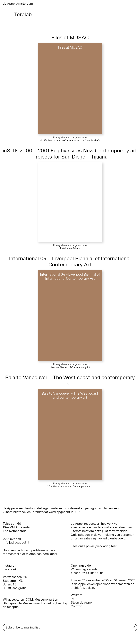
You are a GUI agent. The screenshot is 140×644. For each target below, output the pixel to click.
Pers (74, 599)
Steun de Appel (82, 603)
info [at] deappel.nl (16, 542)
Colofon (76, 606)
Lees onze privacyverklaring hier (94, 546)
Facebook (10, 569)
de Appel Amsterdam (18, 4)
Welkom (76, 595)
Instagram (10, 566)
